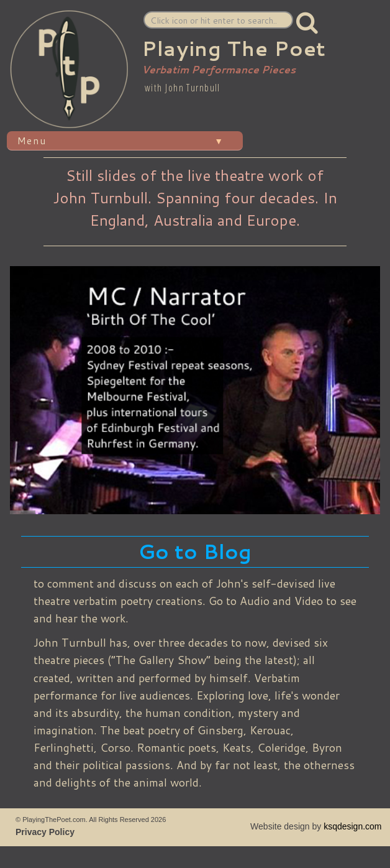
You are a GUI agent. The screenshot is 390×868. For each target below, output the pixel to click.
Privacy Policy (45, 832)
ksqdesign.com (352, 826)
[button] (308, 22)
